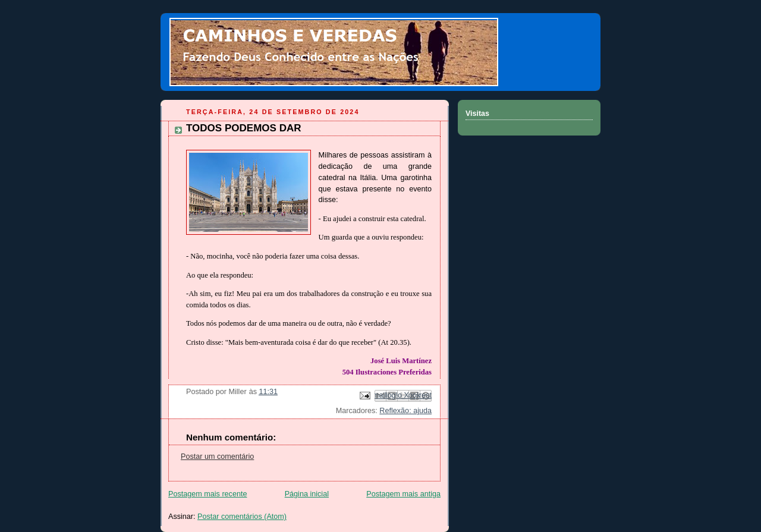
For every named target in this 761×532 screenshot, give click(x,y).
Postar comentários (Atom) (242, 517)
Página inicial (307, 494)
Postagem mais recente (207, 494)
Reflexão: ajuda (405, 411)
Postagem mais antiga (403, 494)
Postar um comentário (217, 457)
